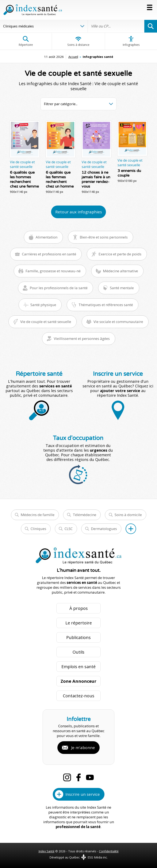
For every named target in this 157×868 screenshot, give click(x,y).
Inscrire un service (83, 794)
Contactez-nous (79, 696)
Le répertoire (79, 623)
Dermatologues (104, 529)
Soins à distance (78, 41)
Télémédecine (85, 515)
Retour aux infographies (79, 212)
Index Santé (46, 851)
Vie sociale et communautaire (118, 322)
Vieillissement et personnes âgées (82, 339)
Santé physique (43, 305)
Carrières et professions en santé (49, 254)
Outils (78, 652)
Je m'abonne (83, 748)
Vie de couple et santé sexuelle (46, 322)
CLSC (69, 529)
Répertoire (26, 41)
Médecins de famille (38, 515)
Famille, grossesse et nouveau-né (53, 271)
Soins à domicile (128, 515)
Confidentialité (109, 851)
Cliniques (38, 529)
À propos (79, 608)
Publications (78, 637)
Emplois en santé (78, 667)
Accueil (73, 57)
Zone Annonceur (78, 681)
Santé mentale (122, 288)
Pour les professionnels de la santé (59, 288)
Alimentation (47, 237)
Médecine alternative (120, 271)
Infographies (131, 41)
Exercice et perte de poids (120, 254)
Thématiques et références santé (106, 305)
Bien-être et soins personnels (104, 237)
